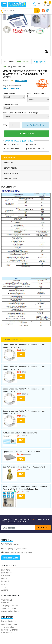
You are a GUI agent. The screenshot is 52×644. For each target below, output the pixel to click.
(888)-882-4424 (13, 149)
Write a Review (21, 81)
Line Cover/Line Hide (11, 104)
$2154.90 (14, 89)
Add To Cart (27, 134)
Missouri (5, 581)
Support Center (36, 149)
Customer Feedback (10, 611)
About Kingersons (9, 624)
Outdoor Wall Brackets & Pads (37, 95)
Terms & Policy (8, 627)
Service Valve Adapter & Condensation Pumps (20, 113)
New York (5, 570)
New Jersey (6, 573)
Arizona (5, 590)
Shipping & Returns (10, 606)
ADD (21, 355)
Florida (4, 578)
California (6, 576)
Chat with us (13, 145)
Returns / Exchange (10, 630)
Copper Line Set (9, 94)
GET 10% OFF (43, 528)
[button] (43, 11)
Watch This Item (36, 125)
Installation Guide (9, 621)
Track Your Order (9, 608)
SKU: (5, 67)
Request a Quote (11, 558)
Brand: (8, 81)
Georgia (5, 584)
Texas (4, 587)
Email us (32, 145)
